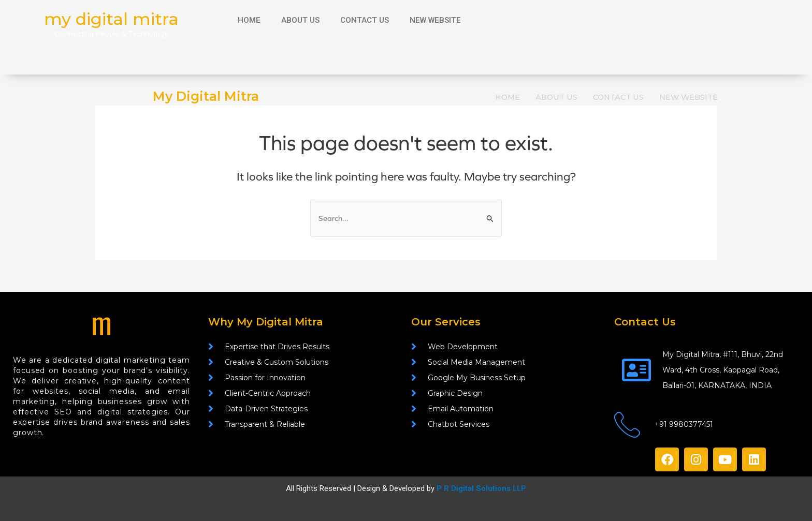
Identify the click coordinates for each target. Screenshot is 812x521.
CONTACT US (365, 20)
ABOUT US (300, 20)
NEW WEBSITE (435, 20)
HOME (249, 20)
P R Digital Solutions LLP (481, 489)
